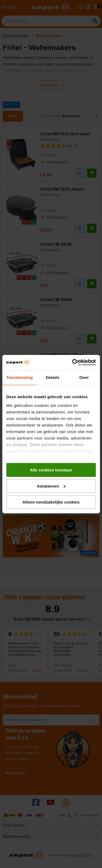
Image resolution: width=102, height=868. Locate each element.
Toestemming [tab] (20, 377)
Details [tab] (52, 377)
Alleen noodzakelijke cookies (51, 502)
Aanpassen (51, 486)
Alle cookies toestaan (51, 470)
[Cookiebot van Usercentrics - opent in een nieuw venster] (73, 362)
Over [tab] (84, 377)
